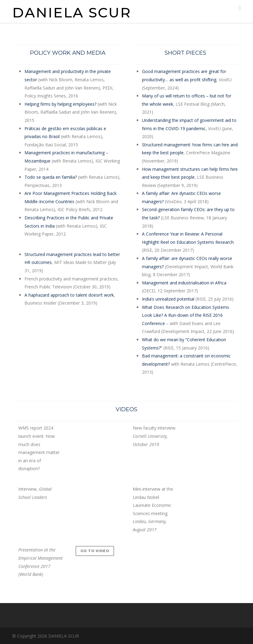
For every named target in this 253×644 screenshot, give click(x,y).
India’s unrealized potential (168, 299)
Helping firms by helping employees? (60, 104)
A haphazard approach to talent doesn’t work (69, 295)
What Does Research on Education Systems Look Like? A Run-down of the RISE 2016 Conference (186, 315)
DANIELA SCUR (72, 12)
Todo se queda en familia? (51, 177)
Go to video (95, 551)
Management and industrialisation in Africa (184, 283)
